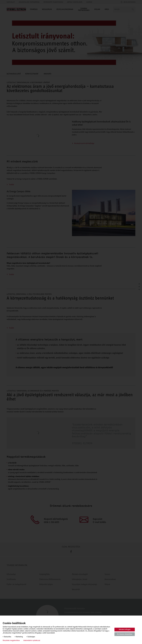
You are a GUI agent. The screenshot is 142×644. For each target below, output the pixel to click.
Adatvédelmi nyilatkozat (32, 640)
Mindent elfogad (125, 629)
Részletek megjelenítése (11, 640)
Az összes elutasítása (125, 634)
